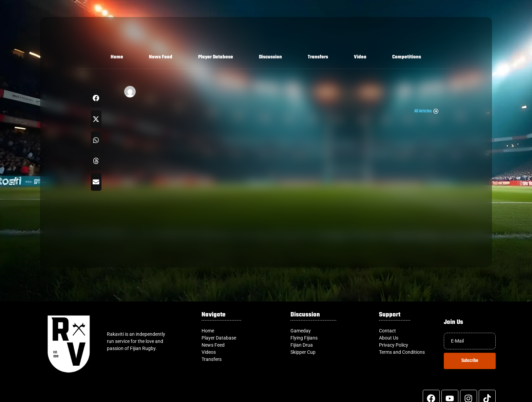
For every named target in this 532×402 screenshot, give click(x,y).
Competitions (407, 57)
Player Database (216, 57)
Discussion (270, 57)
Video (360, 57)
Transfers (318, 57)
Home (117, 57)
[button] (96, 98)
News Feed (161, 57)
